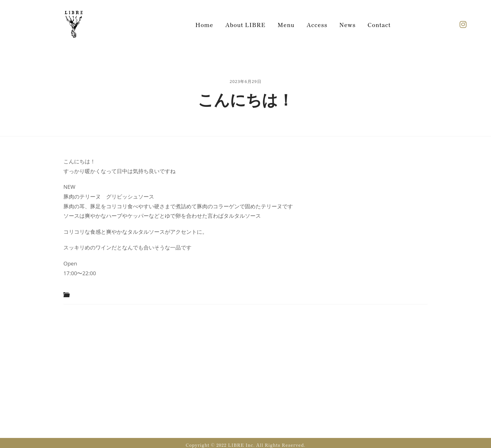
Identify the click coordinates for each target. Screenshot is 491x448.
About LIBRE (245, 25)
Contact (379, 25)
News (348, 25)
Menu (286, 25)
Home (204, 25)
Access (317, 25)
